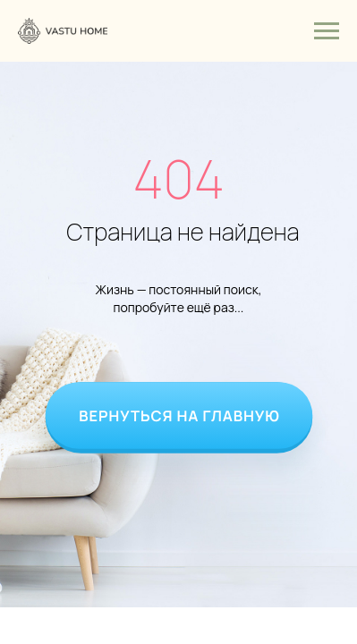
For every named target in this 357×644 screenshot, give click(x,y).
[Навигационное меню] (327, 31)
